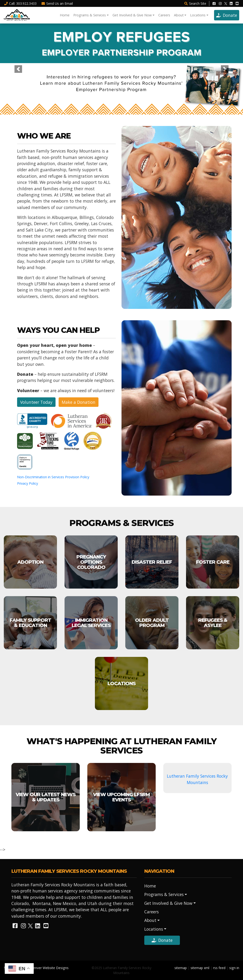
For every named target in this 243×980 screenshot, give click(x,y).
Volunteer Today (36, 402)
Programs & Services (90, 15)
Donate (227, 15)
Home (65, 15)
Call (20, 3)
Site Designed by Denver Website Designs (36, 968)
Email (57, 3)
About (179, 15)
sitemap (181, 968)
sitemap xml (200, 968)
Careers (164, 15)
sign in (234, 968)
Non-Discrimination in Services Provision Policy (53, 477)
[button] (18, 69)
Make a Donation (79, 402)
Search (195, 3)
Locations (198, 15)
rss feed (219, 968)
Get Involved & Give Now (132, 15)
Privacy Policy (28, 483)
